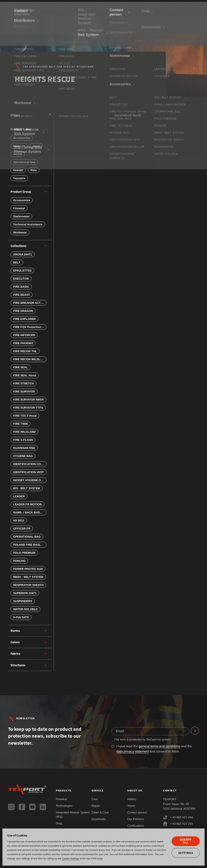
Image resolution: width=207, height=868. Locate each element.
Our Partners (136, 819)
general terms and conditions (159, 746)
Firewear (61, 799)
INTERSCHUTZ (50, 8)
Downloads (99, 819)
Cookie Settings (71, 859)
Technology (122, 8)
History (132, 799)
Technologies (64, 806)
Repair (96, 806)
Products (72, 8)
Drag (59, 823)
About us (104, 8)
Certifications (136, 826)
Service (88, 8)
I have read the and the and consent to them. (152, 749)
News (137, 8)
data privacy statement (133, 751)
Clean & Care (100, 812)
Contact (151, 8)
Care (95, 799)
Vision (131, 806)
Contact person (137, 812)
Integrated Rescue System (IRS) (73, 814)
